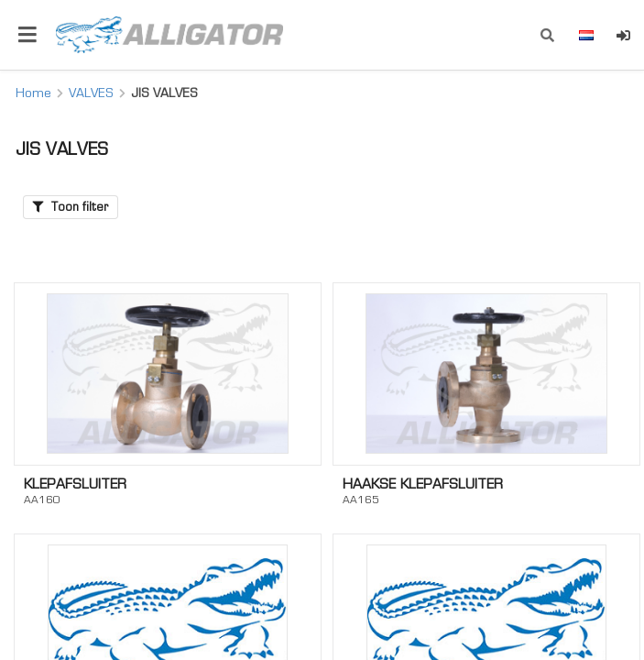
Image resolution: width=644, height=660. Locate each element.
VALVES (91, 93)
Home (33, 93)
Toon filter (71, 207)
